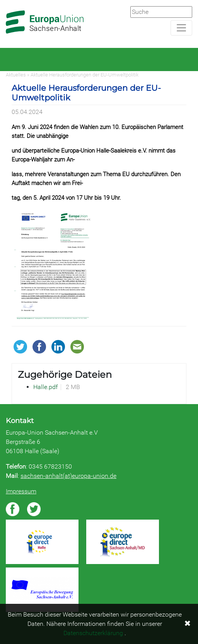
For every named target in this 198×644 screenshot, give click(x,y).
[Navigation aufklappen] (181, 28)
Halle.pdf (45, 387)
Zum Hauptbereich (6, 0)
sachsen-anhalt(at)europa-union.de (68, 476)
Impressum (21, 491)
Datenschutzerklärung (93, 633)
